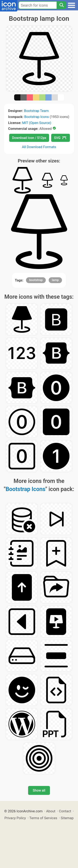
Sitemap (67, 818)
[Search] (61, 5)
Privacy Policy (15, 818)
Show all (39, 790)
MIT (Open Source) (37, 123)
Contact (65, 811)
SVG (60, 138)
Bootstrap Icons (37, 117)
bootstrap (36, 280)
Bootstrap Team (36, 111)
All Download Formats (39, 147)
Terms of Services (43, 818)
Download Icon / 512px (29, 138)
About (51, 811)
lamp (55, 280)
